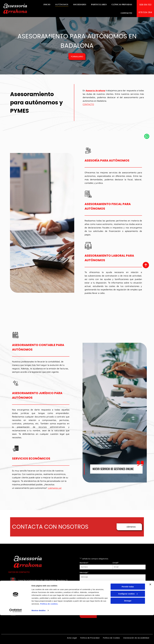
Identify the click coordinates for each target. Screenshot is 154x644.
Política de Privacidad (110, 604)
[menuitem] (47, 4)
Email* (116, 563)
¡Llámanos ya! (55, 488)
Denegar (128, 633)
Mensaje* (84, 573)
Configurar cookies (128, 626)
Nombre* (84, 563)
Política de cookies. (49, 636)
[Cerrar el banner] (150, 616)
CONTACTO (88, 104)
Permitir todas (128, 619)
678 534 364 (24, 602)
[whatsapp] (147, 322)
